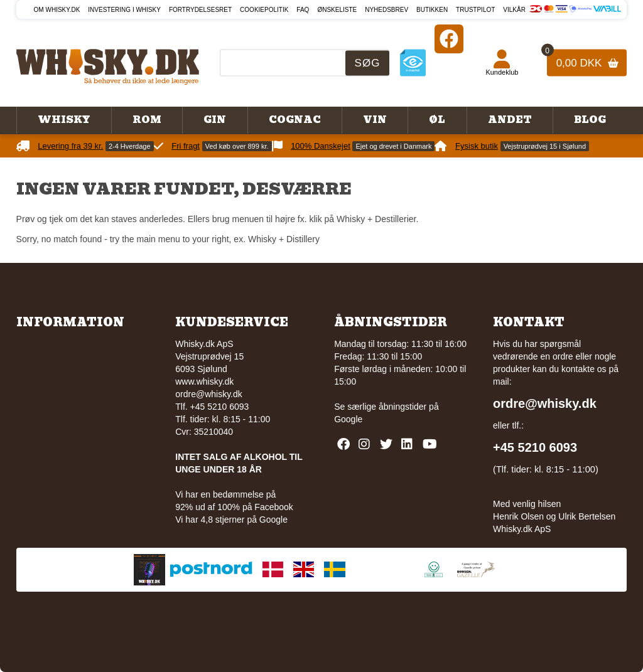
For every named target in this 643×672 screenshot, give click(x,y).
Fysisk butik (477, 146)
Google (348, 419)
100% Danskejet (321, 146)
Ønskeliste (337, 10)
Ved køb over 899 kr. (237, 146)
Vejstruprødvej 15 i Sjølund (545, 146)
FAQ (303, 10)
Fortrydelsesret (200, 10)
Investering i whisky (124, 10)
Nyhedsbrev (386, 10)
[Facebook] (449, 39)
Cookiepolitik (264, 10)
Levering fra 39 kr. (70, 146)
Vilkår (514, 10)
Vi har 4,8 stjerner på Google (231, 520)
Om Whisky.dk (57, 10)
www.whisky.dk (204, 381)
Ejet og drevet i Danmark (393, 146)
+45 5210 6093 (535, 447)
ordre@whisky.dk (209, 394)
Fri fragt (186, 146)
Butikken (432, 10)
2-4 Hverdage (130, 146)
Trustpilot (475, 10)
